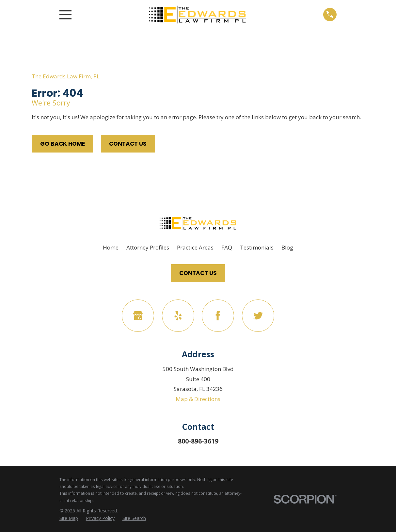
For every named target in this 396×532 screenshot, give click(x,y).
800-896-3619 (198, 441)
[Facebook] (218, 316)
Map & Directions (198, 399)
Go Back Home (63, 144)
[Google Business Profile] (138, 316)
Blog (287, 247)
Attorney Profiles (148, 247)
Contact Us (128, 144)
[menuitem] (69, 518)
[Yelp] (178, 316)
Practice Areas (195, 247)
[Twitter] (258, 316)
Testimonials (257, 247)
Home (111, 247)
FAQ (227, 247)
